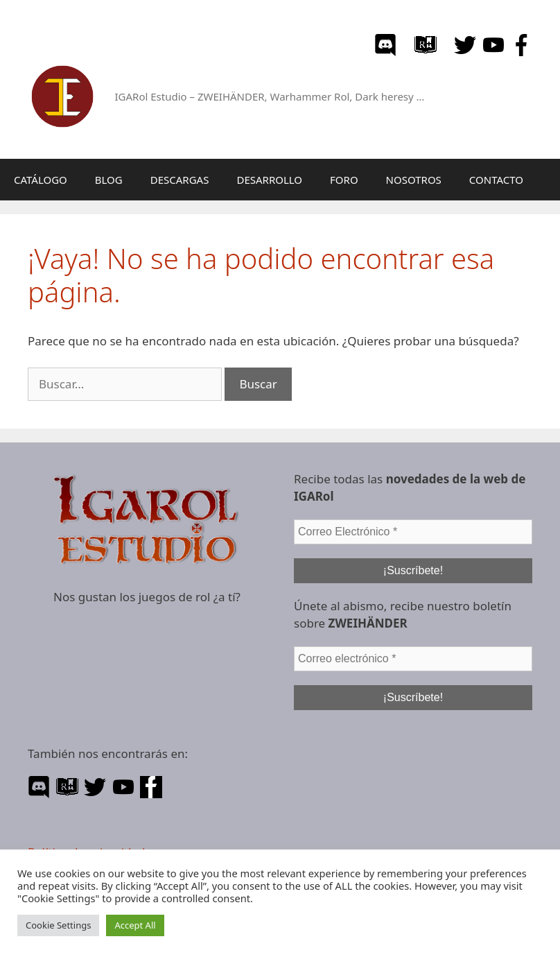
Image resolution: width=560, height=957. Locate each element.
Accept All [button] (135, 925)
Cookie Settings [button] (58, 925)
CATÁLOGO (41, 180)
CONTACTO (496, 180)
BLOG (109, 180)
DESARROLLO (269, 180)
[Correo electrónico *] (413, 659)
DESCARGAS (180, 180)
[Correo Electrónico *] (413, 532)
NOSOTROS (414, 180)
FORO (344, 180)
